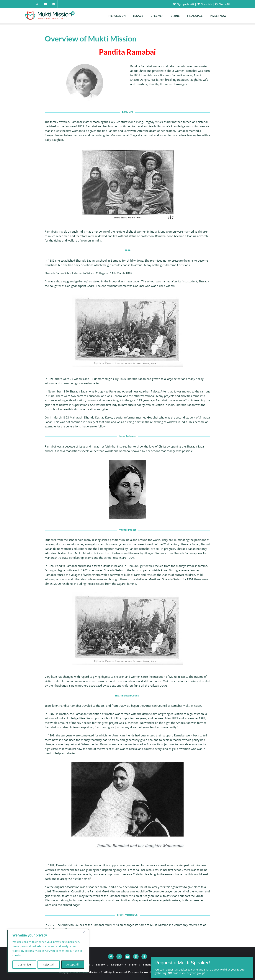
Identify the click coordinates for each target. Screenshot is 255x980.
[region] (48, 951)
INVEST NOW (170, 965)
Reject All (49, 964)
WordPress (150, 972)
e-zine (133, 965)
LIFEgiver (117, 965)
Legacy (100, 965)
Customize (24, 964)
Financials (205, 4)
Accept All (73, 964)
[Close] (85, 932)
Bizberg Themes (186, 972)
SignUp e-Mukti (184, 4)
